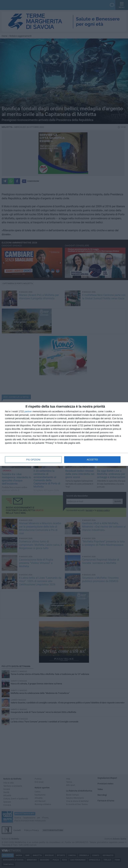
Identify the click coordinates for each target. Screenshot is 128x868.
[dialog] (64, 434)
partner (28, 411)
